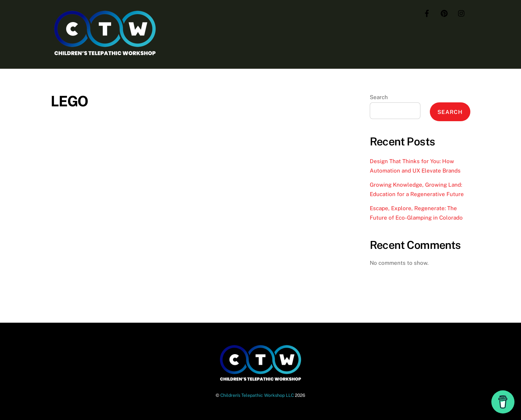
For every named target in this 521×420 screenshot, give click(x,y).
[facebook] (427, 12)
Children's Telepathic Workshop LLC (257, 395)
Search (379, 97)
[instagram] (462, 12)
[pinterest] (444, 12)
